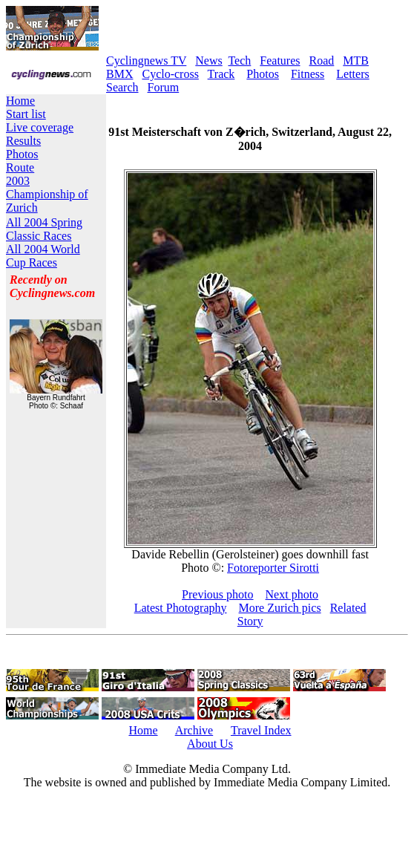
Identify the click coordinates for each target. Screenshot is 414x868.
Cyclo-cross (170, 74)
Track (221, 74)
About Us (210, 744)
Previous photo (217, 594)
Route (20, 167)
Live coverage (40, 127)
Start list (26, 114)
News (208, 61)
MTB (356, 61)
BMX (119, 74)
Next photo (292, 594)
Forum (164, 87)
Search (122, 87)
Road (322, 61)
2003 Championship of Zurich (47, 194)
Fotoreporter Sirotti (273, 568)
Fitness (308, 74)
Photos (263, 74)
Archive (194, 730)
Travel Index (261, 730)
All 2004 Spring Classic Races (44, 229)
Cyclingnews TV (146, 61)
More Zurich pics (280, 608)
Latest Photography (181, 608)
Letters (352, 74)
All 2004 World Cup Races (43, 256)
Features (280, 61)
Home (20, 101)
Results (23, 141)
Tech (239, 61)
